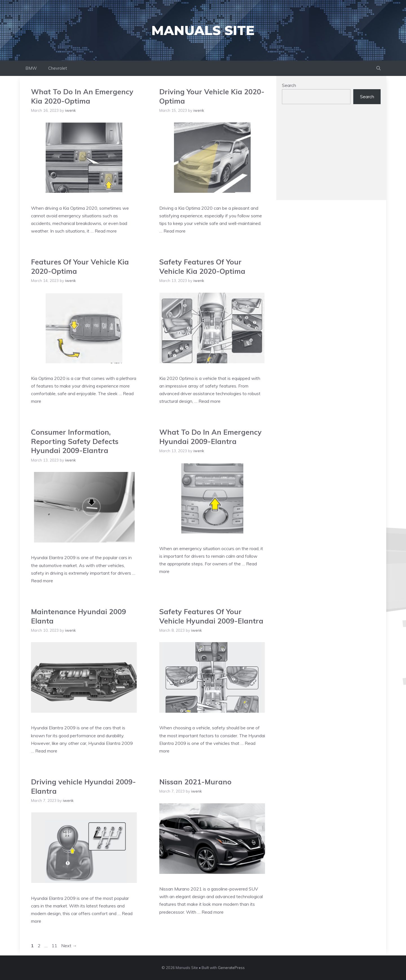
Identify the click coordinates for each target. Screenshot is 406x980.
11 (55, 946)
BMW (31, 68)
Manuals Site (203, 30)
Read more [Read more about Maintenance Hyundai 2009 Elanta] (46, 751)
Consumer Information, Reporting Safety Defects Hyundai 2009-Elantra (75, 441)
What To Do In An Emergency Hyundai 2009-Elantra (210, 437)
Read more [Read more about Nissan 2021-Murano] (213, 912)
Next (69, 946)
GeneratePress (231, 968)
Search (289, 85)
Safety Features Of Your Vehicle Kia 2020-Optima (202, 266)
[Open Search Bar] (379, 68)
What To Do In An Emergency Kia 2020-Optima (82, 96)
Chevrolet (58, 68)
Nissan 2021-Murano (195, 782)
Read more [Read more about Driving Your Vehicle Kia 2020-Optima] (175, 231)
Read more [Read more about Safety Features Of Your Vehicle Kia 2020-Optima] (209, 401)
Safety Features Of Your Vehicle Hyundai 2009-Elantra (211, 616)
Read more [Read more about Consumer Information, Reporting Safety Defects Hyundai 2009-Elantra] (42, 581)
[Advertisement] (331, 155)
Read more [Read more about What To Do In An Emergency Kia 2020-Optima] (106, 231)
